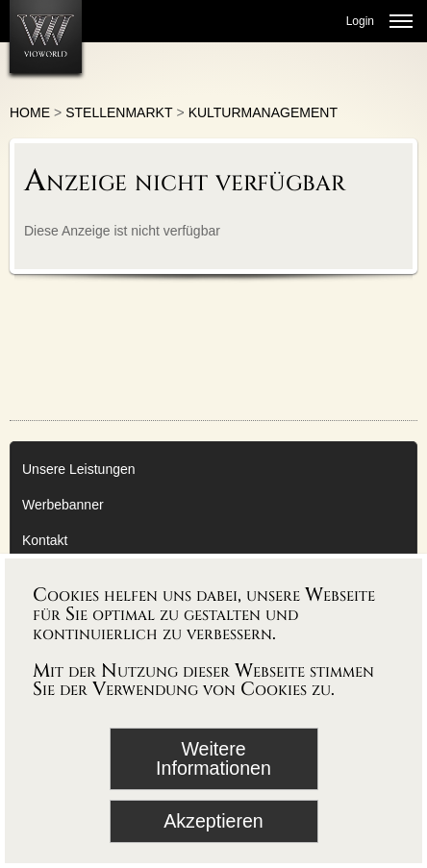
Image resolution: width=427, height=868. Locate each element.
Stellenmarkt (119, 112)
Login (360, 21)
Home (30, 112)
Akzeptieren (213, 821)
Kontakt (45, 540)
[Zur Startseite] (46, 37)
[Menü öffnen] (401, 21)
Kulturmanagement (263, 112)
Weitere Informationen (213, 758)
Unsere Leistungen (79, 469)
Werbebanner (63, 505)
